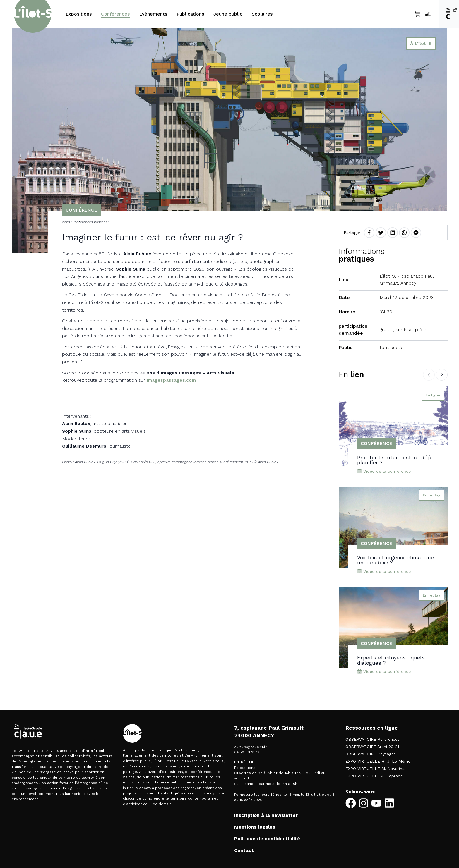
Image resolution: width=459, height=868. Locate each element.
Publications (190, 14)
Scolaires (262, 14)
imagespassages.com (171, 380)
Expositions (79, 14)
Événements (153, 14)
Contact (244, 850)
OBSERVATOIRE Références (372, 739)
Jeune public (228, 14)
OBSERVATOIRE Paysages (371, 754)
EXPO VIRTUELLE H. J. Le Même (378, 761)
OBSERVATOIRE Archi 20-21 (372, 747)
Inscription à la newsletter (266, 815)
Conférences (115, 14)
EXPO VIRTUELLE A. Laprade (374, 776)
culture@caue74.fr (250, 747)
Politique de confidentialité (267, 839)
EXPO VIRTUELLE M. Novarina (375, 769)
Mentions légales (255, 827)
